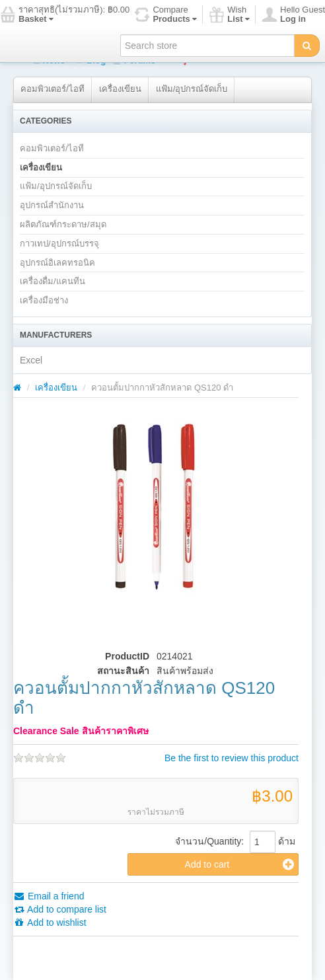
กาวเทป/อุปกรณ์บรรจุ (59, 244)
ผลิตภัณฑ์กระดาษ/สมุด (63, 224)
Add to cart (239, 864)
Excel (31, 360)
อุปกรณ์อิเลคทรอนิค (57, 263)
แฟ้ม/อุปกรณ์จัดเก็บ (192, 89)
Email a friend (49, 896)
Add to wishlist (50, 923)
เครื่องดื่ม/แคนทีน (53, 281)
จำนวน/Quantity (208, 841)
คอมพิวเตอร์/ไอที (53, 89)
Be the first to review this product (232, 758)
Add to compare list (60, 909)
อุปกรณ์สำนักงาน (52, 205)
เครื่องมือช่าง (44, 300)
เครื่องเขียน (120, 89)
